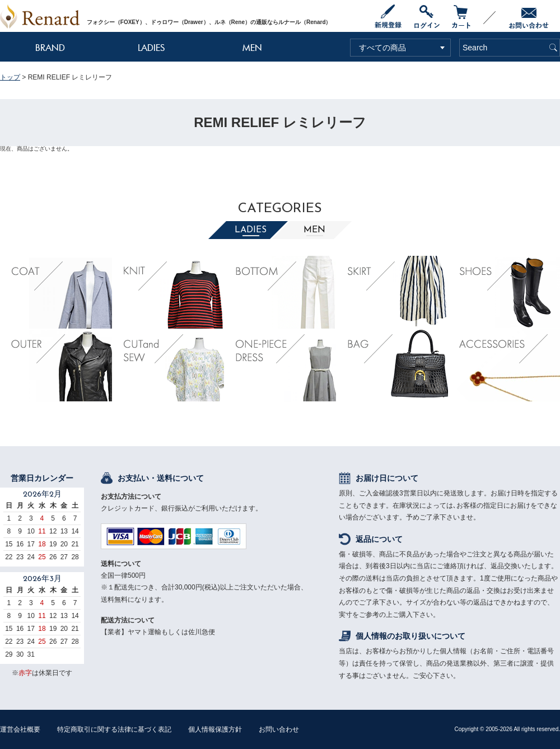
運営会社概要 (20, 729)
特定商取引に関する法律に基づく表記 (114, 729)
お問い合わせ (279, 729)
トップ (10, 77)
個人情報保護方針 (215, 729)
